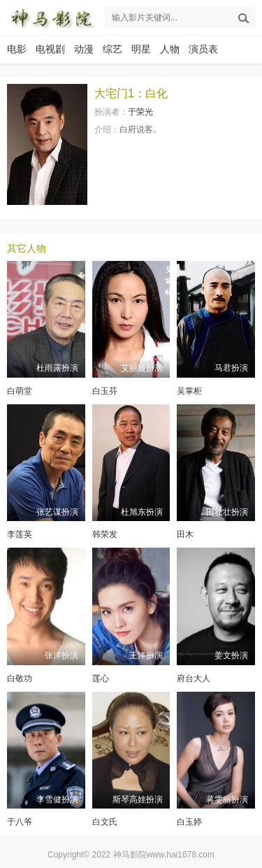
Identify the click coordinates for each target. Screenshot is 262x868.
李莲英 (20, 534)
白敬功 (20, 678)
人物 (170, 49)
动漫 (84, 49)
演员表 (203, 49)
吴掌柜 (189, 391)
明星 (141, 49)
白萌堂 (20, 391)
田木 (185, 534)
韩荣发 (105, 534)
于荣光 (140, 112)
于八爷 (20, 822)
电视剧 (50, 49)
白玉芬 (105, 391)
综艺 (112, 49)
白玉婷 (189, 822)
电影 (17, 49)
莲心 (101, 678)
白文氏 (105, 822)
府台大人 (194, 678)
